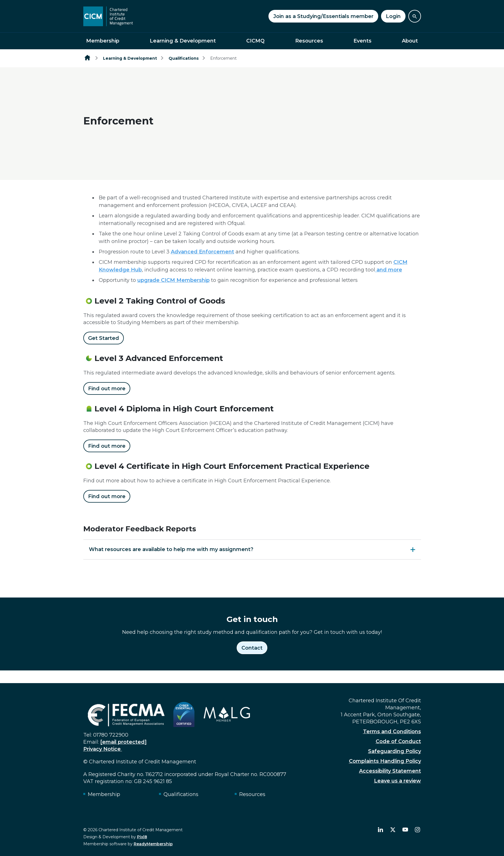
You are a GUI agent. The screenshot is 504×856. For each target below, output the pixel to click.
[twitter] (393, 830)
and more (389, 270)
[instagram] (418, 830)
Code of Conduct (398, 741)
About (410, 41)
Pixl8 (142, 837)
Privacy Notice (103, 749)
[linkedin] (380, 830)
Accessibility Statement (390, 771)
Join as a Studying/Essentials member (323, 16)
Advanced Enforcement (202, 252)
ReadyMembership (153, 844)
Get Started (104, 338)
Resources (309, 41)
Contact (252, 648)
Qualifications (184, 58)
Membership (103, 41)
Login (393, 16)
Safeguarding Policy (395, 751)
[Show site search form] (415, 16)
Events (362, 41)
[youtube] (405, 830)
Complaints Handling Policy (385, 761)
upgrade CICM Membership (173, 280)
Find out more (107, 389)
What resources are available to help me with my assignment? (171, 549)
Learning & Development (183, 41)
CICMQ (255, 41)
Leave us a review (397, 781)
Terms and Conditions (392, 732)
